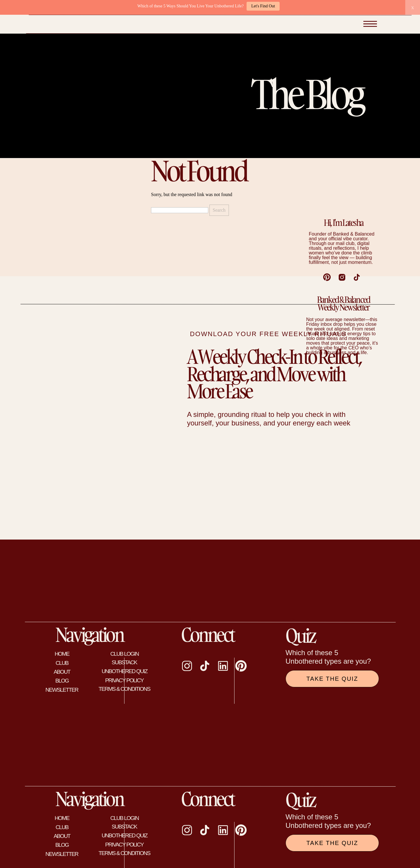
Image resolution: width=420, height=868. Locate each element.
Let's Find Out (263, 6)
